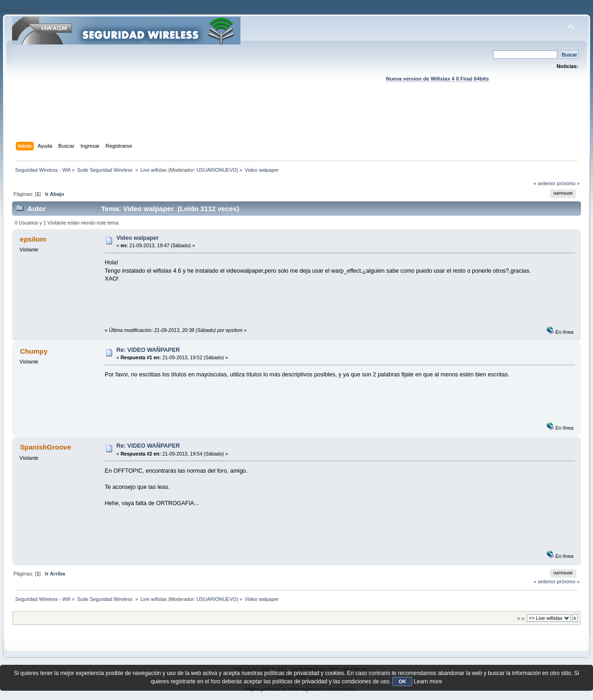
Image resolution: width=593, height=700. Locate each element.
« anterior (545, 183)
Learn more (428, 681)
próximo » (568, 183)
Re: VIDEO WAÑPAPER (148, 350)
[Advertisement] (296, 121)
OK (402, 681)
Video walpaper (137, 238)
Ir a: (521, 618)
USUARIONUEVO (216, 170)
